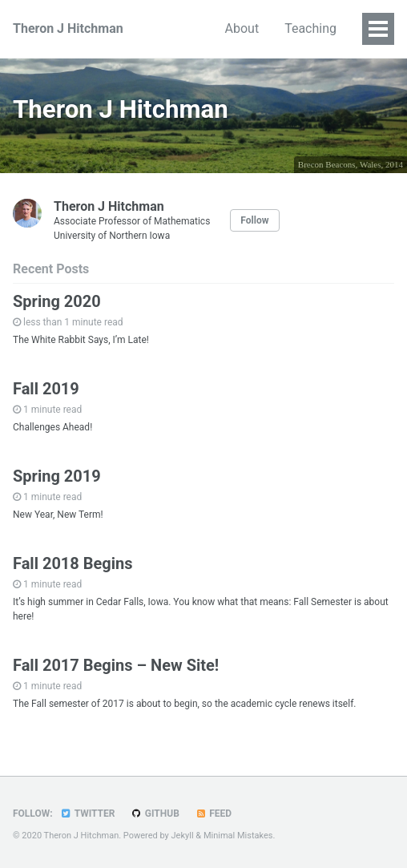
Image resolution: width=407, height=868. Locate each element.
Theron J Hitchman (68, 28)
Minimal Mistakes (238, 836)
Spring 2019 (57, 476)
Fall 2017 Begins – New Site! (116, 665)
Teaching (310, 28)
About (242, 28)
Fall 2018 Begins (73, 563)
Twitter (88, 813)
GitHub (154, 813)
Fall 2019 (46, 389)
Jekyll (183, 836)
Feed (213, 813)
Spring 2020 (57, 301)
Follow (254, 220)
